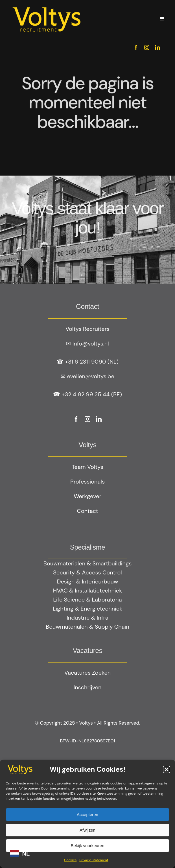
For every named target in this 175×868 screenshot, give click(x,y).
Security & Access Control (88, 572)
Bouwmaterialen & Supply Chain (88, 627)
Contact (87, 511)
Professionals (88, 482)
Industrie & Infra (88, 618)
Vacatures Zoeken (88, 673)
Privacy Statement (94, 860)
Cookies (70, 860)
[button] (167, 769)
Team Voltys (88, 467)
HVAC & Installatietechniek (88, 591)
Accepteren (88, 815)
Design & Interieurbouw (88, 581)
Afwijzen (88, 830)
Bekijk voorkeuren (87, 846)
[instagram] (147, 47)
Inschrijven (87, 687)
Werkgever (88, 496)
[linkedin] (158, 47)
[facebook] (136, 47)
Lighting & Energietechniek (88, 609)
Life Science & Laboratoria (88, 600)
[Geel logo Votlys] (46, 7)
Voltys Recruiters (88, 329)
